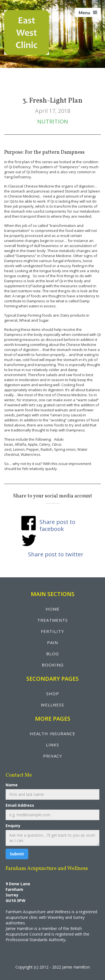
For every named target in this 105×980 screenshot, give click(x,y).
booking (53, 665)
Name (12, 785)
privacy (53, 756)
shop (53, 694)
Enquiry (13, 826)
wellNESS (53, 705)
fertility (53, 631)
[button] (88, 12)
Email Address (20, 805)
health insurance (53, 734)
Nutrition (53, 121)
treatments (53, 620)
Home (53, 609)
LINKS (53, 745)
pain (53, 642)
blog (53, 654)
